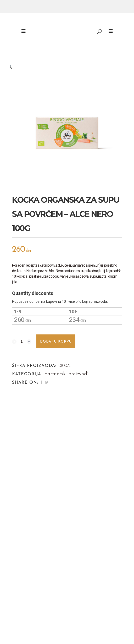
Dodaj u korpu (56, 342)
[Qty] (22, 341)
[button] (62, 66)
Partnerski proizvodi (66, 374)
